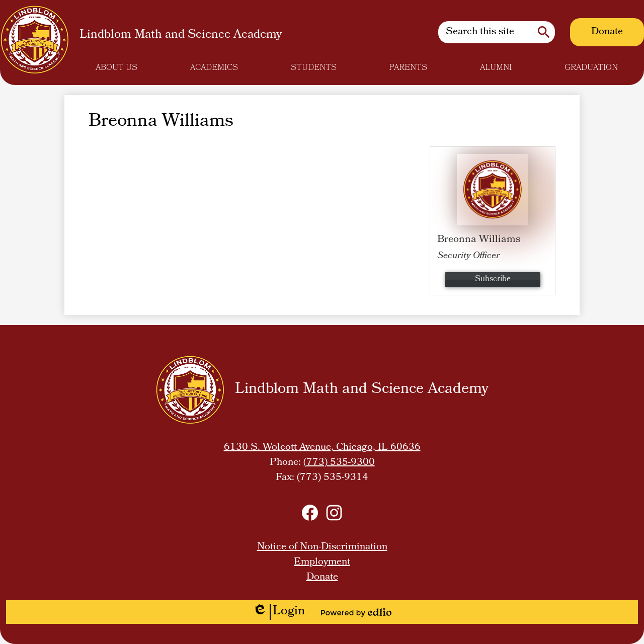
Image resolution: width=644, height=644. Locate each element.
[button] (116, 68)
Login (279, 612)
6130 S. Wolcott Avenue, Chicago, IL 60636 (322, 448)
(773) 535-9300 (339, 463)
